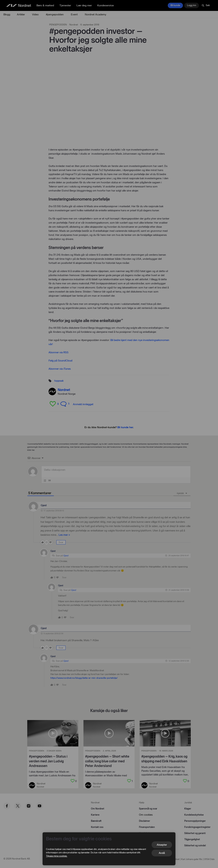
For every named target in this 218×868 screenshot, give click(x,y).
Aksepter (162, 845)
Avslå (162, 853)
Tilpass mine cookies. (57, 856)
